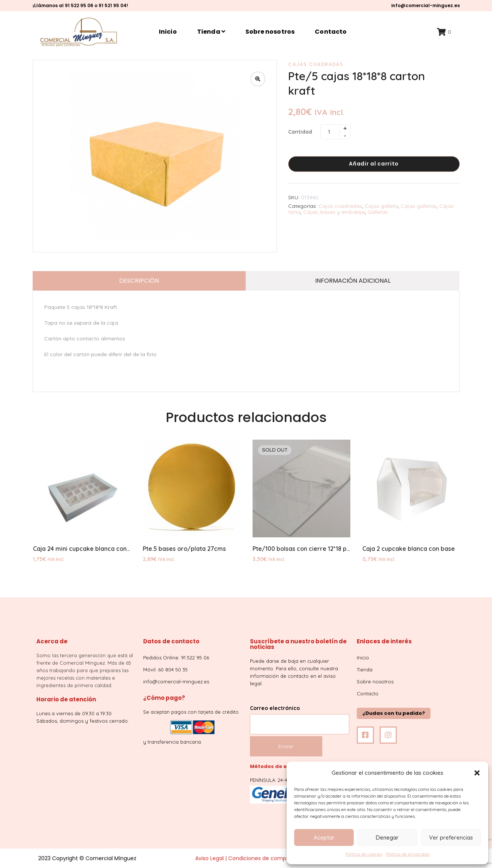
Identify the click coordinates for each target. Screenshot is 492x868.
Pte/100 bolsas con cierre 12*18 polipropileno (317, 549)
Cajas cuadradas (316, 64)
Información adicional (353, 281)
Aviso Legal (209, 858)
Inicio (168, 32)
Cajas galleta (381, 206)
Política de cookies (364, 854)
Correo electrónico (300, 716)
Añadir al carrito (374, 164)
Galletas (378, 212)
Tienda (211, 32)
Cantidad (300, 132)
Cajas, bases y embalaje (334, 212)
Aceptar (324, 837)
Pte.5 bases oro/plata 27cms (184, 549)
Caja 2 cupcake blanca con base (409, 549)
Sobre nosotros (270, 32)
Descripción (139, 281)
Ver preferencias (451, 837)
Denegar (387, 837)
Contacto (331, 32)
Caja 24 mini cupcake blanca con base (88, 549)
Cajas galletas (419, 206)
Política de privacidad (408, 854)
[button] (477, 773)
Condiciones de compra (260, 858)
